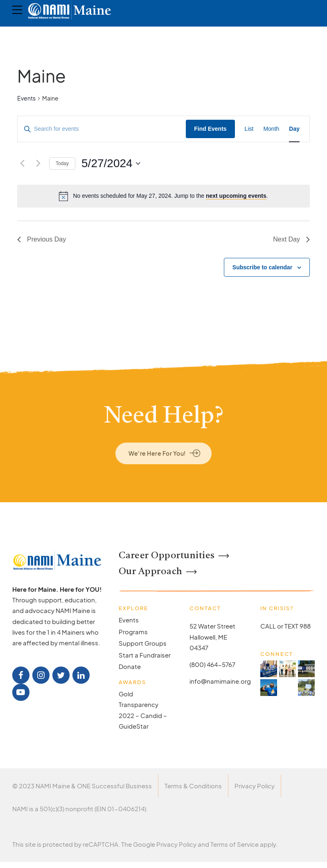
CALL (268, 626)
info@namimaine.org (220, 681)
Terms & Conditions (193, 786)
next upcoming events (236, 196)
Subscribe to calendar (262, 267)
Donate (130, 666)
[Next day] (38, 163)
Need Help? (164, 417)
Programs (133, 632)
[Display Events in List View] (249, 129)
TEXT (291, 626)
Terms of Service (235, 844)
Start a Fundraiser (145, 655)
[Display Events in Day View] (294, 129)
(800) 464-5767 (212, 664)
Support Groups (143, 643)
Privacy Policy (255, 786)
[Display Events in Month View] (271, 129)
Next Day (291, 239)
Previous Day (42, 239)
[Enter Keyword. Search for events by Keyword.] (102, 129)
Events (26, 98)
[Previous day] (22, 163)
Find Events (210, 129)
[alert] (163, 196)
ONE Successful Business (114, 786)
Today (62, 163)
